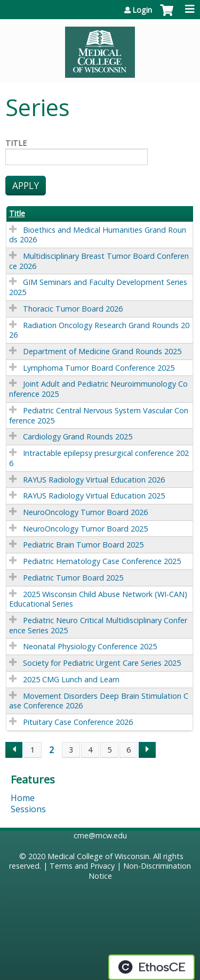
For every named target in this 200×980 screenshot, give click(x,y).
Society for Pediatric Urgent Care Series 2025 (102, 663)
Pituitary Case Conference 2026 (78, 722)
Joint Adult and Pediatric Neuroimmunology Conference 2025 (98, 389)
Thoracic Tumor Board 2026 (73, 309)
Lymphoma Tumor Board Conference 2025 (99, 368)
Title (16, 143)
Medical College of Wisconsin (98, 856)
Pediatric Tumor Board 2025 (73, 578)
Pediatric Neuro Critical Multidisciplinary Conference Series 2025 (98, 625)
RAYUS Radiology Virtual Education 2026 (94, 480)
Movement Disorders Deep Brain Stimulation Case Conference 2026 (99, 701)
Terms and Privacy (82, 866)
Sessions (28, 809)
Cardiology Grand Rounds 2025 (78, 436)
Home (23, 798)
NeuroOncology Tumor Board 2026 (85, 512)
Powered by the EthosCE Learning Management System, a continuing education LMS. (151, 967)
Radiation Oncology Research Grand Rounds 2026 (99, 330)
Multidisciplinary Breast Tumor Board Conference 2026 (99, 261)
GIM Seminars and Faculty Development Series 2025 (98, 287)
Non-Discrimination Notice (140, 871)
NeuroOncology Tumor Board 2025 (85, 529)
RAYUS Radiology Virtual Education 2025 (94, 496)
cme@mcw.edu (100, 835)
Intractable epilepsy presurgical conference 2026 (99, 458)
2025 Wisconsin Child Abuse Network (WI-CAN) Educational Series (98, 599)
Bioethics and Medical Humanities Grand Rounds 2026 (98, 235)
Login (142, 10)
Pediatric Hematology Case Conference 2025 (102, 561)
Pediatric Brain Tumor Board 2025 (83, 545)
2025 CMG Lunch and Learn (71, 679)
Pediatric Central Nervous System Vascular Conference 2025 (99, 415)
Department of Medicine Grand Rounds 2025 (102, 351)
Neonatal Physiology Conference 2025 (90, 646)
